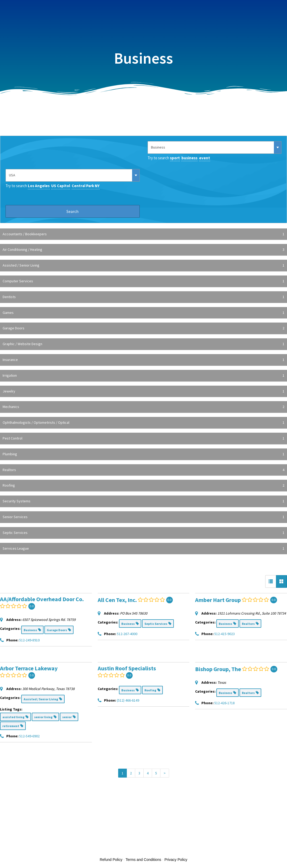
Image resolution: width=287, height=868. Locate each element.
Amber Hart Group (218, 600)
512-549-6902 (29, 736)
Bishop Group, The (218, 669)
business (189, 158)
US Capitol (61, 186)
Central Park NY (86, 186)
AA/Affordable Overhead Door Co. (42, 599)
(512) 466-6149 (128, 700)
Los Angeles (39, 186)
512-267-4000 (127, 634)
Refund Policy (111, 860)
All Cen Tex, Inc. (117, 600)
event (205, 158)
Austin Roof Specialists (127, 668)
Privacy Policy (176, 860)
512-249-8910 (29, 640)
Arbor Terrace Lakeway (29, 668)
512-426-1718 (225, 703)
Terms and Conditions (143, 860)
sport (175, 158)
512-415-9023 (225, 634)
